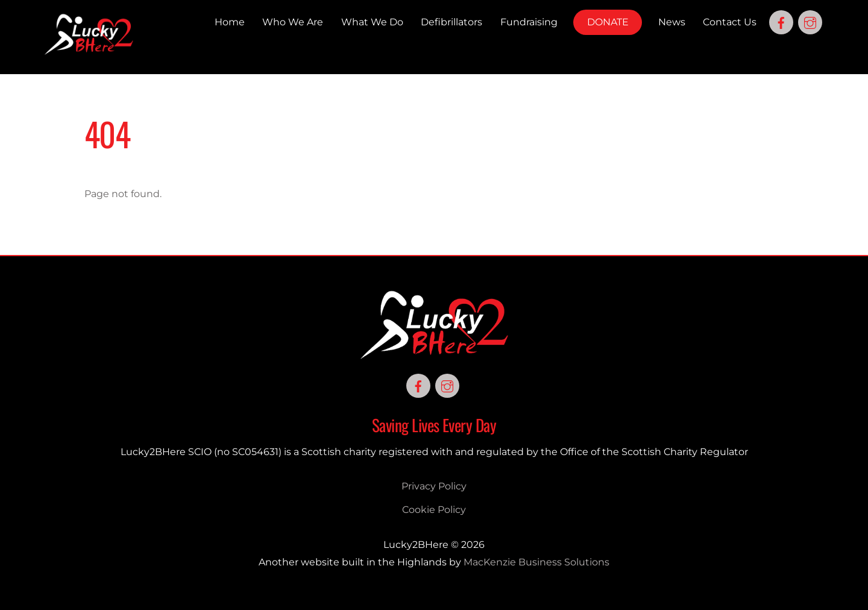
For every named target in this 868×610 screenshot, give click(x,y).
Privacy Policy (434, 486)
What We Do (372, 22)
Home (230, 22)
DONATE (608, 22)
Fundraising (529, 22)
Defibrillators (451, 22)
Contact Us (730, 22)
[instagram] (810, 21)
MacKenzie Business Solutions (536, 562)
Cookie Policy (434, 510)
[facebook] (781, 21)
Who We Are (293, 22)
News (672, 22)
